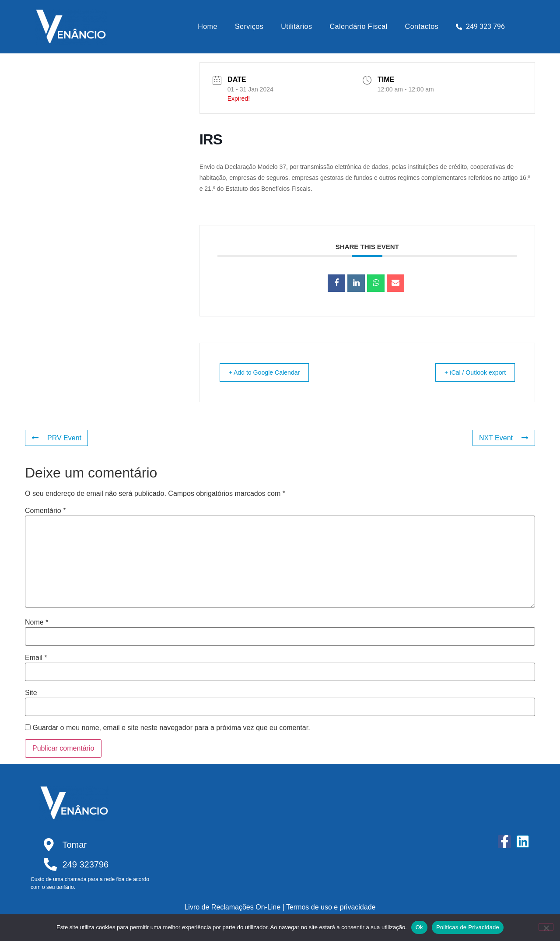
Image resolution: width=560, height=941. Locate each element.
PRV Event (56, 438)
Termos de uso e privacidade (331, 907)
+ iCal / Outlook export (470, 372)
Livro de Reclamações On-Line (232, 907)
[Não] (546, 927)
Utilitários (296, 26)
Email (36, 658)
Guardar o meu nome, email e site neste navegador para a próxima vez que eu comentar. (171, 728)
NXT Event (504, 438)
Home (208, 26)
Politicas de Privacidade (468, 927)
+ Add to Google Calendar (270, 372)
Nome (37, 622)
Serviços (249, 26)
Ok (419, 927)
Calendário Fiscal (359, 26)
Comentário (45, 511)
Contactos (422, 26)
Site (31, 693)
